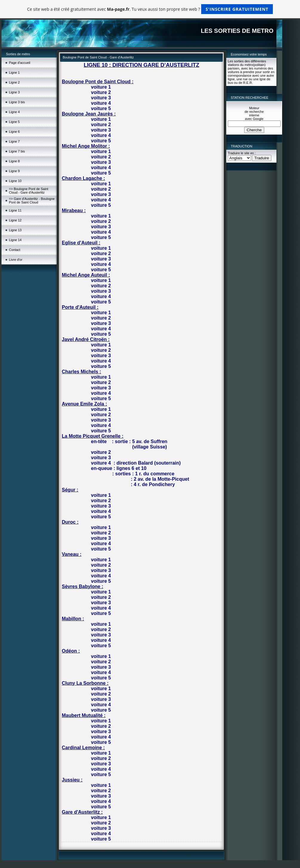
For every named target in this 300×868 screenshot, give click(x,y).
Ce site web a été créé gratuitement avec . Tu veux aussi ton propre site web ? (150, 9)
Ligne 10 (15, 181)
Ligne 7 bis (17, 151)
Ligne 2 (14, 82)
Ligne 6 (14, 132)
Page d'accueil (20, 63)
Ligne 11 (15, 210)
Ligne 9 (14, 171)
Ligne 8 (14, 161)
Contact (15, 250)
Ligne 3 (14, 92)
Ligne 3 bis (17, 102)
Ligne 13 (15, 230)
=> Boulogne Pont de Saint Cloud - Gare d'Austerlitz (29, 191)
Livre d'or (16, 260)
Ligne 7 (14, 141)
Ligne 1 (14, 73)
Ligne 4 (14, 112)
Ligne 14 (15, 240)
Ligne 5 (14, 122)
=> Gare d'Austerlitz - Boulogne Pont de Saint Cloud (32, 201)
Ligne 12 (15, 220)
